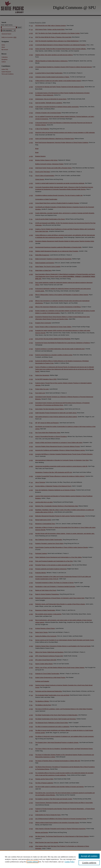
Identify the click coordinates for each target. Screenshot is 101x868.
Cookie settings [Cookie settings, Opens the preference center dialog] (89, 863)
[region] (50, 859)
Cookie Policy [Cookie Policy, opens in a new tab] (70, 862)
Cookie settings (33, 862)
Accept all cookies (89, 856)
